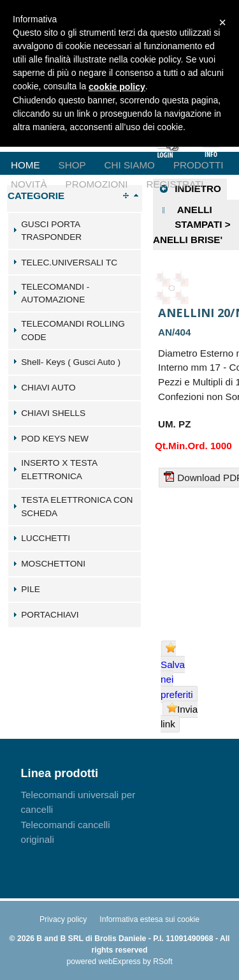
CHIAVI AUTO (48, 388)
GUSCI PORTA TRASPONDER (51, 231)
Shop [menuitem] (72, 165)
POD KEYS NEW (55, 439)
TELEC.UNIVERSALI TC (69, 263)
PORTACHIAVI (50, 615)
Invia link (179, 716)
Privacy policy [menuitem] (63, 919)
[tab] (75, 231)
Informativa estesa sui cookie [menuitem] (149, 919)
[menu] (119, 155)
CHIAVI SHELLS (53, 413)
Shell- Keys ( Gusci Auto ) (71, 362)
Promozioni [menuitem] (97, 184)
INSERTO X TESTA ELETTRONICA (59, 470)
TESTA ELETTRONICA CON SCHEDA (77, 507)
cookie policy (117, 87)
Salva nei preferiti (177, 671)
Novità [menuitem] (29, 184)
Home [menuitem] (25, 165)
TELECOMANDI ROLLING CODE (73, 330)
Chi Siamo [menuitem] (130, 165)
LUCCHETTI (46, 538)
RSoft (163, 961)
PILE (31, 589)
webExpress (119, 961)
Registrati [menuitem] (175, 184)
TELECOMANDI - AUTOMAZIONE (55, 293)
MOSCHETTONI (53, 564)
